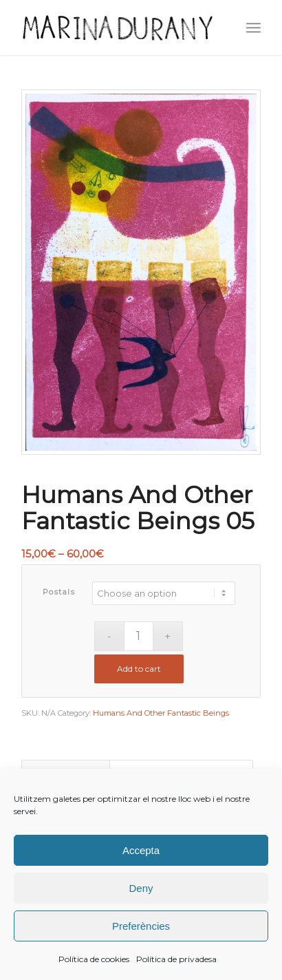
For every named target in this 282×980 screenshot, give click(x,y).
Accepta (141, 850)
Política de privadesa (176, 959)
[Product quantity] (139, 636)
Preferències (141, 926)
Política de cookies (94, 959)
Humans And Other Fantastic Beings (161, 713)
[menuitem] (253, 28)
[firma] (117, 28)
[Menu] (253, 28)
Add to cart (139, 669)
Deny (141, 888)
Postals (59, 592)
